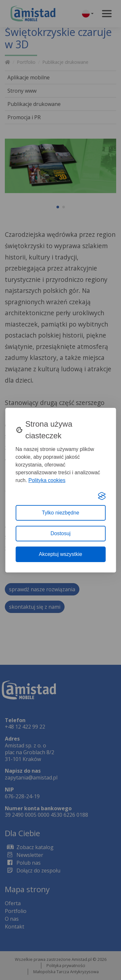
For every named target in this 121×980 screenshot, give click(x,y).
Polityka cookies (47, 480)
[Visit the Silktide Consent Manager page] (102, 496)
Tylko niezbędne (61, 513)
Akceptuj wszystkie (60, 554)
